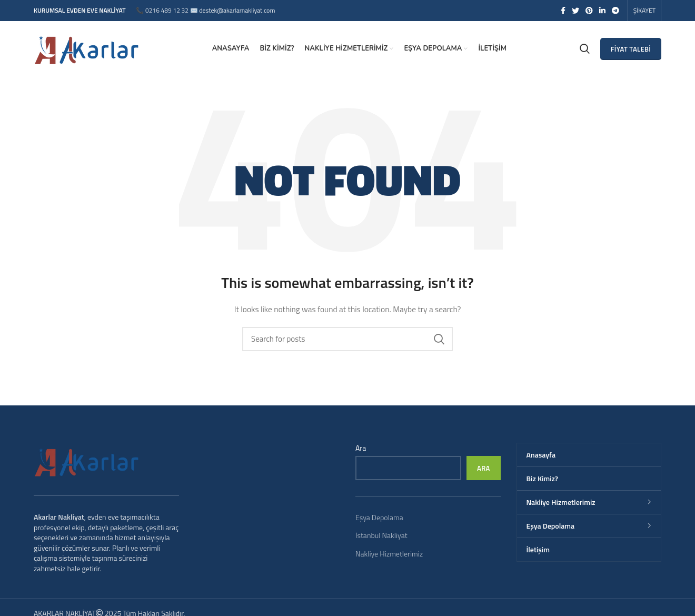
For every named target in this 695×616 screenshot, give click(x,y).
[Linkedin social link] (602, 11)
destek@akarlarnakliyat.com (237, 10)
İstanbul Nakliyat (381, 535)
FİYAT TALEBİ (631, 49)
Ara (361, 448)
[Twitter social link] (575, 11)
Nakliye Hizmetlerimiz (389, 554)
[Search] (347, 339)
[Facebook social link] (563, 11)
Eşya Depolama (379, 517)
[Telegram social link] (615, 11)
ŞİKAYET (644, 10)
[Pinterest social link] (589, 11)
